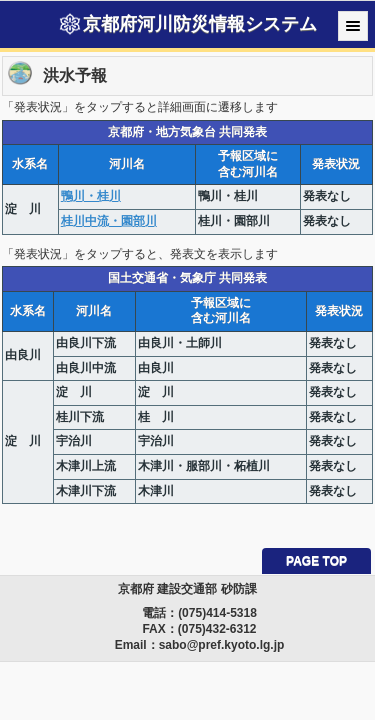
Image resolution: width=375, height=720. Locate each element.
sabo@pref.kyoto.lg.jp (222, 645)
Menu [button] (353, 26)
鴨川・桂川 (91, 196)
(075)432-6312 (217, 629)
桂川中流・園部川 (109, 221)
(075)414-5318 (217, 613)
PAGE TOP (316, 561)
